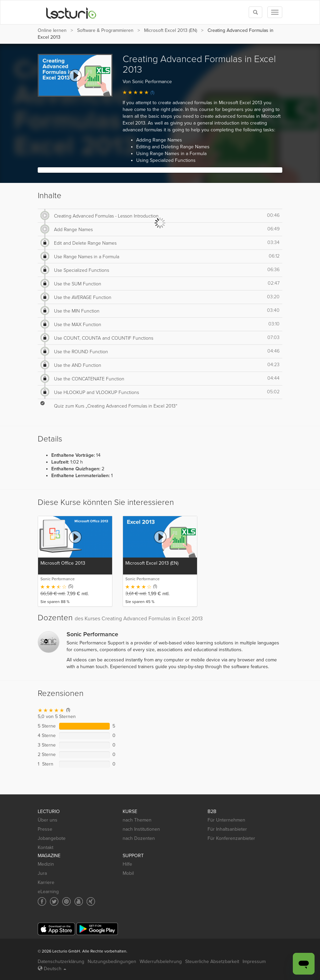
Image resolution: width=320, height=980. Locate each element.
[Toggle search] (255, 12)
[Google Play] (97, 929)
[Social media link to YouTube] (79, 901)
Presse (45, 829)
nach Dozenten (139, 838)
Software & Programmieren (105, 30)
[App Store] (56, 929)
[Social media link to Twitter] (54, 901)
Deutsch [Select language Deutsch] (52, 969)
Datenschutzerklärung (61, 962)
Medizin (46, 864)
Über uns (48, 820)
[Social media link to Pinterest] (66, 901)
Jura (42, 873)
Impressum (254, 962)
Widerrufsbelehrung (161, 962)
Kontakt (46, 847)
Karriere (46, 882)
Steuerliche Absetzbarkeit (212, 962)
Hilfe (127, 864)
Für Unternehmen (226, 820)
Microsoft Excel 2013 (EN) (171, 30)
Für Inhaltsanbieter (227, 829)
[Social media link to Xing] (91, 901)
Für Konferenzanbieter (231, 838)
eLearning (48, 892)
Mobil (128, 873)
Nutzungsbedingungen (112, 962)
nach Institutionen (141, 829)
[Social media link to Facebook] (42, 901)
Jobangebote (52, 838)
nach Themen (137, 820)
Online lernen (52, 30)
